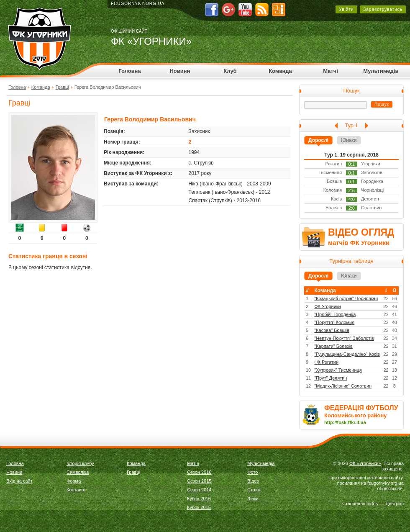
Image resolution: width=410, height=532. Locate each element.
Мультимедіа (381, 71)
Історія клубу (80, 463)
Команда (280, 71)
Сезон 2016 (199, 472)
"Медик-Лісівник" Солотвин (343, 386)
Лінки (253, 499)
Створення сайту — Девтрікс (373, 504)
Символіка (78, 472)
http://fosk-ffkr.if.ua (345, 422)
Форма (74, 481)
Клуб (230, 71)
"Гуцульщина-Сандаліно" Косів (347, 354)
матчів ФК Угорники (359, 243)
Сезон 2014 (199, 490)
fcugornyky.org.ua (138, 4)
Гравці (62, 87)
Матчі (331, 71)
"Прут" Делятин (331, 378)
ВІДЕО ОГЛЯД (361, 232)
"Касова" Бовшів (332, 330)
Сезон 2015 (199, 481)
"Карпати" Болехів (333, 346)
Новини (180, 71)
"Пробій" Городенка (335, 314)
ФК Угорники (328, 306)
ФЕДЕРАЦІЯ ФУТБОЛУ (361, 408)
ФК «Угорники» (365, 463)
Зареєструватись (383, 9)
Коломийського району (356, 415)
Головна (129, 71)
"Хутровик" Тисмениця (338, 370)
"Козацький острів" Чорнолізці (346, 298)
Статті (254, 490)
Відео (253, 481)
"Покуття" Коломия (334, 322)
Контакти (76, 490)
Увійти (346, 9)
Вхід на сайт (19, 481)
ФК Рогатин (326, 362)
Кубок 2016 (199, 499)
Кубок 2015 (199, 507)
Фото (252, 472)
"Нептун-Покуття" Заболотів (344, 338)
